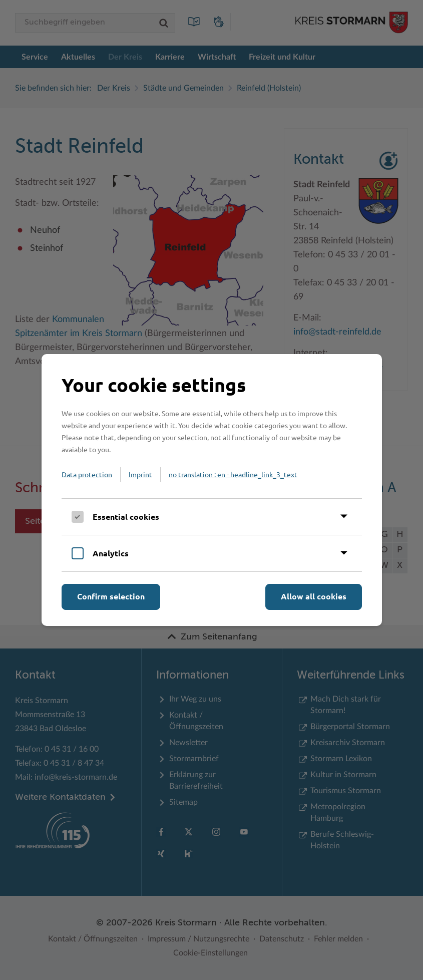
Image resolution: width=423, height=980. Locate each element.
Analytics (111, 553)
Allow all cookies (314, 596)
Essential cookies (126, 517)
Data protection (87, 474)
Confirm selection (111, 596)
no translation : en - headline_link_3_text (233, 474)
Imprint (140, 474)
